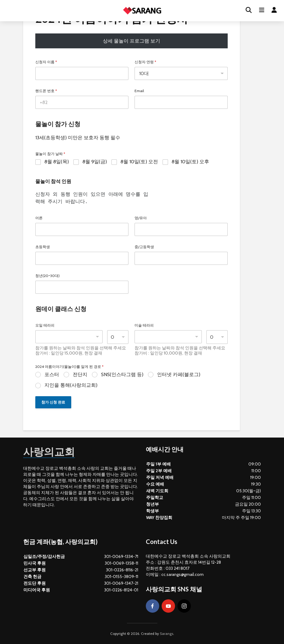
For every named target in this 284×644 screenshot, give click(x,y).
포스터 (52, 374)
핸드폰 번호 (46, 91)
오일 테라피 (45, 325)
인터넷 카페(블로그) (179, 374)
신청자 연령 (145, 62)
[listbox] (69, 337)
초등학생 (43, 247)
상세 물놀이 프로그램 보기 (131, 41)
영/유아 (141, 218)
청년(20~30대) (47, 276)
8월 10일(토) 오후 (190, 162)
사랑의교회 (51, 451)
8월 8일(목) (57, 162)
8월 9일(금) (95, 162)
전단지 (80, 374)
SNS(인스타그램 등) (122, 374)
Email (139, 91)
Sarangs (167, 634)
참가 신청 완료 (53, 402)
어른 (39, 218)
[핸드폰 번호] (82, 102)
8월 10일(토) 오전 (139, 162)
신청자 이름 (46, 62)
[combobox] (168, 337)
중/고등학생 (144, 247)
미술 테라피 (144, 325)
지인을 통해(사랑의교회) (71, 385)
